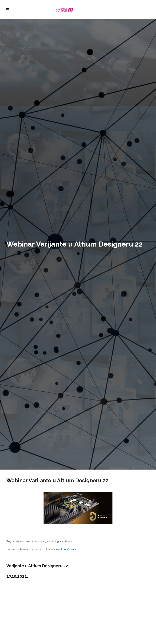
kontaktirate (69, 549)
